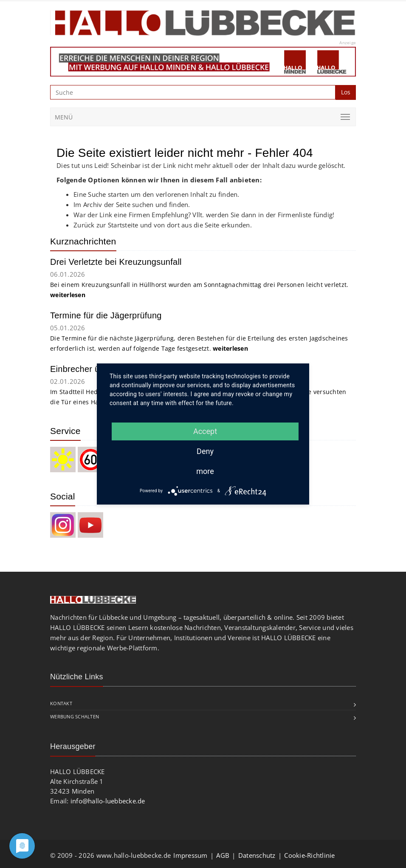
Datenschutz (257, 855)
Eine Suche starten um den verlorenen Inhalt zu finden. (156, 194)
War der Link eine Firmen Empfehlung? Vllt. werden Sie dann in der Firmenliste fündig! (204, 215)
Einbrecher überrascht (93, 369)
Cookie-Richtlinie (309, 855)
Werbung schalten (75, 716)
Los (346, 92)
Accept (205, 431)
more (205, 471)
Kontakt (61, 703)
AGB (223, 855)
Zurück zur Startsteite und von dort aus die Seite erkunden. (163, 225)
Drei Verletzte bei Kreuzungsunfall (116, 262)
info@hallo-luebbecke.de (108, 801)
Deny (205, 451)
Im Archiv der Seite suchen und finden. (132, 204)
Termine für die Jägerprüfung (106, 315)
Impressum (190, 855)
